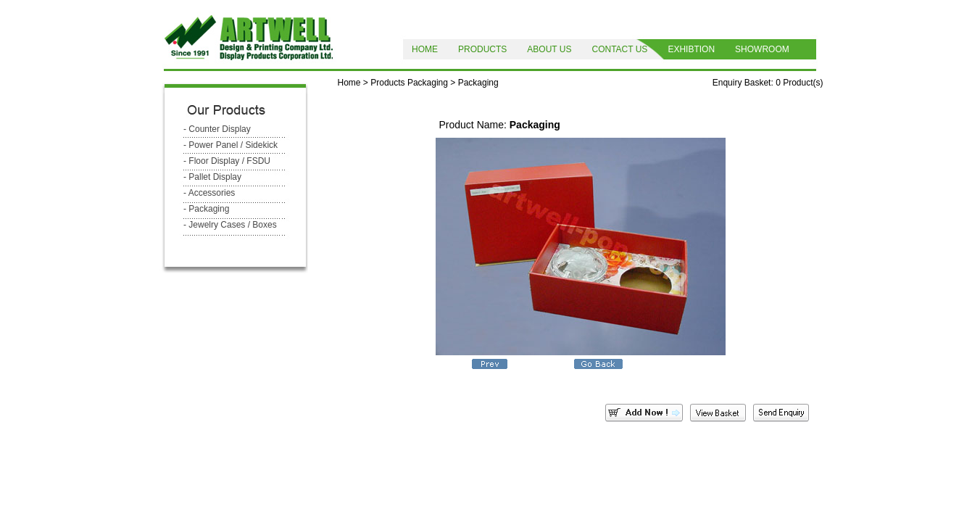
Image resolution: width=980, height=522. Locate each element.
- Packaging (206, 209)
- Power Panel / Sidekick (231, 145)
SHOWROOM (762, 49)
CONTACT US (619, 49)
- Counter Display (217, 129)
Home (349, 83)
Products (387, 83)
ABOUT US (549, 49)
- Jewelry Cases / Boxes (230, 225)
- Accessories (209, 193)
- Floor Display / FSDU (227, 161)
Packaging (428, 83)
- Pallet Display (212, 177)
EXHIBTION (691, 49)
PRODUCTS (482, 49)
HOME (425, 49)
